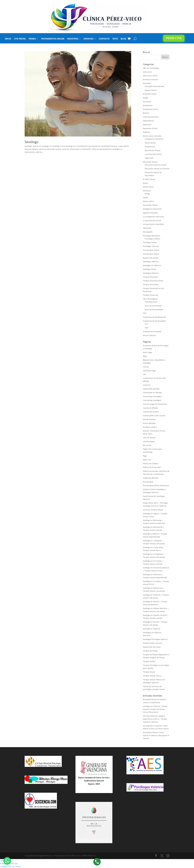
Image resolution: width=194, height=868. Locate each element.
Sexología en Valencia (152, 265)
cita (144, 374)
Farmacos (147, 191)
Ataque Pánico (151, 90)
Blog (123, 39)
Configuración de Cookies (10, 866)
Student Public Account (153, 643)
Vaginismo (149, 158)
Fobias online (148, 201)
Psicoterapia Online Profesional (156, 485)
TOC (145, 313)
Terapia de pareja (150, 277)
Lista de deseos (149, 438)
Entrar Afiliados (149, 423)
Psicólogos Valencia (151, 246)
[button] (7, 861)
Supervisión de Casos (152, 647)
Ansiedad (147, 83)
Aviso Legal (147, 352)
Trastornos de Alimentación (154, 317)
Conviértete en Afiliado (152, 393)
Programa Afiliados (151, 478)
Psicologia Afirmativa (151, 236)
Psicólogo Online (150, 242)
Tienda (32, 39)
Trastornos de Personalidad (154, 321)
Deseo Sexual (150, 143)
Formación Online (150, 205)
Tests (115, 39)
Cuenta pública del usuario (154, 416)
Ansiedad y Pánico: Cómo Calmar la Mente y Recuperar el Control (156, 735)
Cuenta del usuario (151, 412)
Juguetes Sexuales (150, 213)
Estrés (145, 183)
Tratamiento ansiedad (152, 332)
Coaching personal (151, 117)
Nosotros (73, 39)
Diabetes (147, 132)
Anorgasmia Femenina (154, 139)
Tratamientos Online (53, 39)
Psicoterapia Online (151, 250)
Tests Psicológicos (150, 299)
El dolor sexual (149, 179)
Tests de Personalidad (154, 310)
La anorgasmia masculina (153, 217)
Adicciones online (150, 76)
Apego (145, 98)
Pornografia (148, 232)
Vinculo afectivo (149, 335)
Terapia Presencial (151, 295)
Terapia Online (149, 661)
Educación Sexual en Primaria (157, 169)
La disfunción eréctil (153, 154)
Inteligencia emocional (152, 209)
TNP (146, 328)
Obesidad (147, 228)
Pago (145, 456)
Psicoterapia (148, 482)
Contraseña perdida (151, 389)
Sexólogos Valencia (151, 273)
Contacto (104, 39)
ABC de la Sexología (151, 68)
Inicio (8, 39)
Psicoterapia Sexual (151, 254)
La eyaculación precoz (152, 220)
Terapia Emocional (151, 284)
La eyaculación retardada (153, 224)
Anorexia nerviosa (150, 79)
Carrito (146, 367)
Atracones (147, 102)
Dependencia (148, 121)
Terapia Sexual (149, 672)
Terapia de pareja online (153, 281)
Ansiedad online (150, 94)
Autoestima (148, 105)
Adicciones (147, 72)
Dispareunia (150, 147)
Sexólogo (32, 142)
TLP (146, 324)
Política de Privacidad (152, 467)
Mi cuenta (147, 445)
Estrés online (148, 187)
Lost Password (149, 441)
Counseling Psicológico (152, 396)
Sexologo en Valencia (152, 629)
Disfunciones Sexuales (152, 136)
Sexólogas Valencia (151, 262)
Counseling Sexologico (152, 400)
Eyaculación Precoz (153, 150)
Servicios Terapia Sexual (153, 510)
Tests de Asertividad (153, 306)
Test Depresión (151, 302)
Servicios (89, 39)
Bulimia (146, 113)
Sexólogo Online (150, 269)
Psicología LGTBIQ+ (153, 239)
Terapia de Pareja (150, 651)
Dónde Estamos (149, 419)
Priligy (147, 194)
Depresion (147, 125)
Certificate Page (149, 371)
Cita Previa (20, 39)
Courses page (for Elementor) (155, 404)
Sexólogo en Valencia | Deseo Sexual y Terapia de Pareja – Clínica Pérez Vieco (155, 709)
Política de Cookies (151, 464)
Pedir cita (174, 38)
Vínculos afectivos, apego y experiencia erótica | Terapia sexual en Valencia (155, 719)
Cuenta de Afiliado (151, 408)
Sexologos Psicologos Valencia (155, 639)
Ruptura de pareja (151, 258)
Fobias (146, 197)
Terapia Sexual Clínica (152, 676)
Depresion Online (150, 128)
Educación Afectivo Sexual (156, 165)
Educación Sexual (150, 162)
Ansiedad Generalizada (154, 86)
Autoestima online (150, 109)
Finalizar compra (150, 427)
